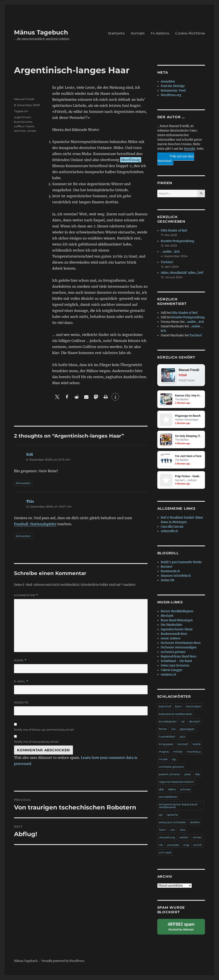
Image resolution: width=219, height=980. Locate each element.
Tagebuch (21, 111)
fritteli (183, 375)
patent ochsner (169, 775)
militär (178, 752)
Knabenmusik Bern (174, 634)
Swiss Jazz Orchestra (175, 666)
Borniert (167, 567)
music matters (171, 639)
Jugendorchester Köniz (177, 630)
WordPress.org (171, 95)
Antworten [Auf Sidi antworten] (23, 483)
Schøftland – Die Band (176, 661)
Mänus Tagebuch (41, 32)
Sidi (30, 454)
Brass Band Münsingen (177, 621)
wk (161, 845)
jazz (183, 737)
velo (182, 830)
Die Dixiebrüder (172, 625)
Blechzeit (167, 616)
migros (164, 752)
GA (173, 729)
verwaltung (167, 838)
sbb (161, 790)
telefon (195, 823)
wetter (184, 838)
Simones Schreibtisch (176, 576)
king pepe (166, 744)
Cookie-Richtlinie (190, 33)
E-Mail (21, 681)
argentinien (22, 117)
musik (163, 759)
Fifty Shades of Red (174, 231)
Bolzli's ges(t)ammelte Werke (181, 563)
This (30, 501)
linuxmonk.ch (170, 572)
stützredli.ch (169, 532)
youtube (173, 845)
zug (186, 845)
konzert (183, 744)
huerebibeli (167, 737)
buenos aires (23, 122)
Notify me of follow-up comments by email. (44, 730)
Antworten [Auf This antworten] (23, 536)
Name (20, 660)
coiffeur (19, 126)
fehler (163, 729)
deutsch (195, 722)
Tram (162, 830)
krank (197, 744)
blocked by (181, 927)
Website (21, 702)
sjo (161, 815)
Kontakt (138, 33)
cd (183, 722)
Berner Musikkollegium (177, 612)
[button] (57, 397)
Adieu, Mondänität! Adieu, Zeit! (182, 273)
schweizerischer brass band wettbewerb (178, 806)
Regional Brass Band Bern (179, 657)
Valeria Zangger (172, 670)
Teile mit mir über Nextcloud (176, 158)
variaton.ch (169, 675)
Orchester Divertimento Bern (181, 643)
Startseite (116, 33)
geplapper (187, 729)
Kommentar (26, 595)
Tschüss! (167, 262)
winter (32, 131)
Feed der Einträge (173, 86)
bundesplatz (168, 722)
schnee (185, 790)
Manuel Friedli (24, 99)
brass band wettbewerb (175, 714)
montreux (194, 752)
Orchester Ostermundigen (179, 648)
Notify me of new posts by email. (37, 742)
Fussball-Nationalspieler (35, 524)
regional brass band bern (176, 782)
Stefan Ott (168, 581)
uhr (173, 830)
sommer (20, 131)
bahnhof (165, 707)
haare (30, 126)
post (187, 775)
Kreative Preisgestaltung (177, 241)
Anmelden (168, 82)
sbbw (172, 790)
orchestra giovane (173, 652)
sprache (173, 815)
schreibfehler (168, 797)
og (174, 759)
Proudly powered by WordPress (63, 961)
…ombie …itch (170, 252)
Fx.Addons (160, 33)
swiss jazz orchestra (172, 823)
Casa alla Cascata (172, 527)
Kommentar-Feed (173, 91)
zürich (198, 845)
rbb (197, 775)
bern (179, 707)
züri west (165, 853)
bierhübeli (194, 707)
